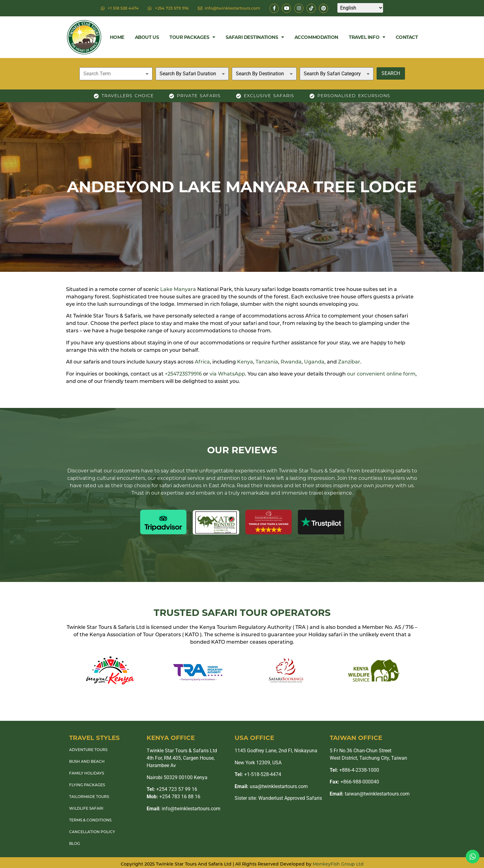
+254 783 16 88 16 (173, 797)
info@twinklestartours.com (184, 809)
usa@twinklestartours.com (271, 786)
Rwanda (291, 362)
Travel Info (367, 37)
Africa (202, 362)
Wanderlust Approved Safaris (290, 798)
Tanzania (267, 362)
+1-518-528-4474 (258, 774)
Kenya (245, 362)
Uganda (314, 362)
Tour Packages (192, 37)
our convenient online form (381, 374)
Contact (407, 37)
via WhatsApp (227, 374)
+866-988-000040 (354, 782)
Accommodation (316, 37)
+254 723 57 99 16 (172, 789)
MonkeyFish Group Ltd (338, 864)
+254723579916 (183, 374)
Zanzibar (349, 362)
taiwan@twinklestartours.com (370, 794)
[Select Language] (360, 8)
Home (117, 37)
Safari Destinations (255, 37)
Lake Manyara (178, 289)
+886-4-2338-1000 (354, 770)
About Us (147, 37)
